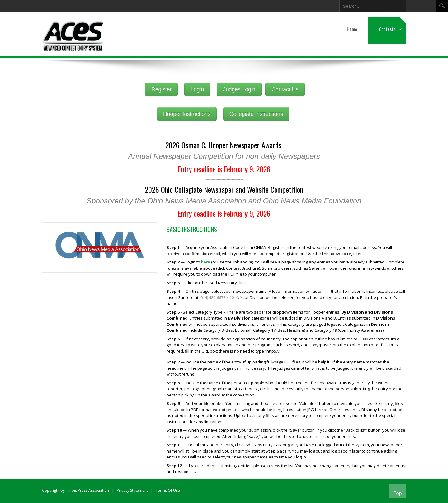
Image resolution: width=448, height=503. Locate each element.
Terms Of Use (168, 490)
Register (161, 89)
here (206, 262)
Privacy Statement (132, 490)
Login (197, 89)
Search (442, 6)
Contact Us (285, 89)
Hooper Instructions (187, 114)
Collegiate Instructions (256, 114)
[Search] (368, 5)
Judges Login (239, 89)
